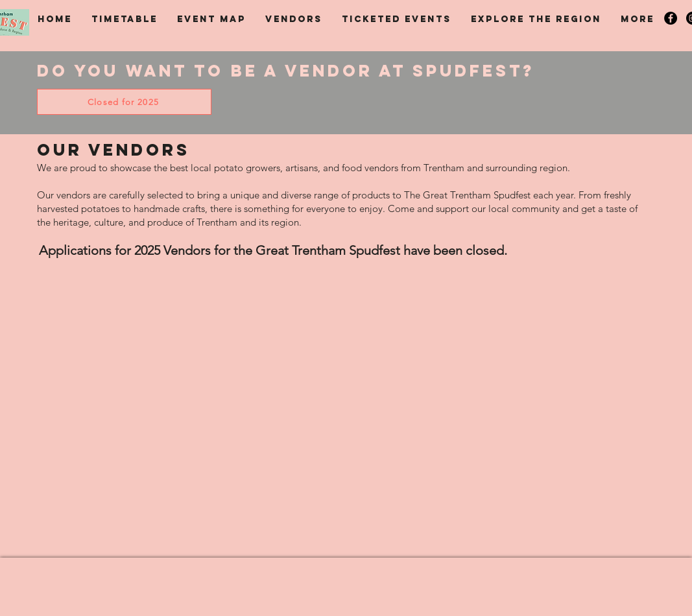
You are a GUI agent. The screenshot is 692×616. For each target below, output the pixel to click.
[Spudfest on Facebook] (671, 18)
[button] (125, 19)
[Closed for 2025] (124, 102)
